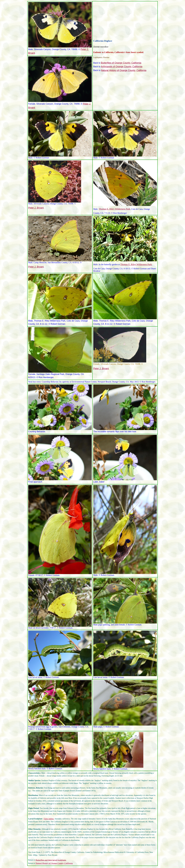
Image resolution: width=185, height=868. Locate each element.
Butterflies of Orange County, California (121, 63)
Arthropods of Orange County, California (122, 67)
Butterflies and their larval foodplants (51, 860)
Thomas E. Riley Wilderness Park (114, 209)
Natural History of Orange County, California (124, 70)
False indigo (49, 819)
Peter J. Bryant (36, 208)
